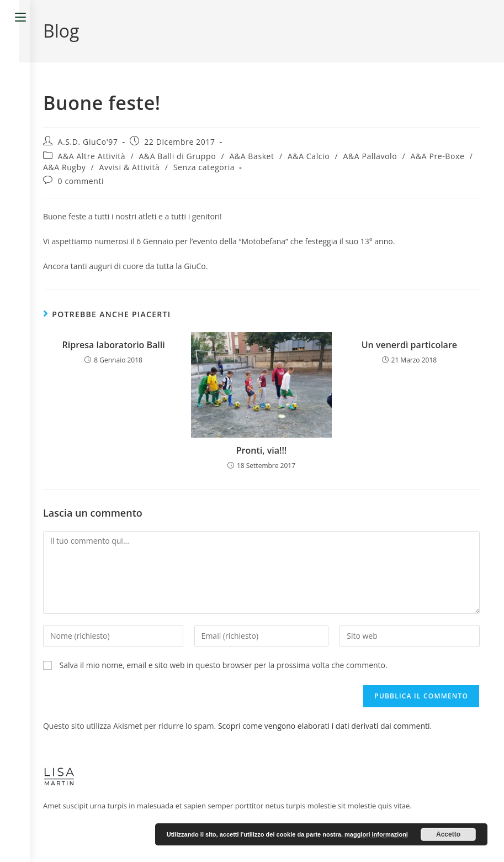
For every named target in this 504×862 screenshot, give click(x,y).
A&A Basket (251, 156)
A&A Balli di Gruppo (177, 156)
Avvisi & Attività (130, 167)
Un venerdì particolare (409, 345)
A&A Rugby (64, 167)
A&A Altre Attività (92, 156)
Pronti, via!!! (261, 450)
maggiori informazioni (376, 834)
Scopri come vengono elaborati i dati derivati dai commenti (324, 726)
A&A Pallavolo (370, 156)
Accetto (448, 834)
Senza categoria (204, 167)
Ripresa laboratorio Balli (114, 345)
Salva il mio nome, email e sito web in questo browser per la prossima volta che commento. (224, 665)
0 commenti (81, 181)
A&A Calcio (309, 156)
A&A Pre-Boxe (437, 156)
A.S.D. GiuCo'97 (88, 142)
